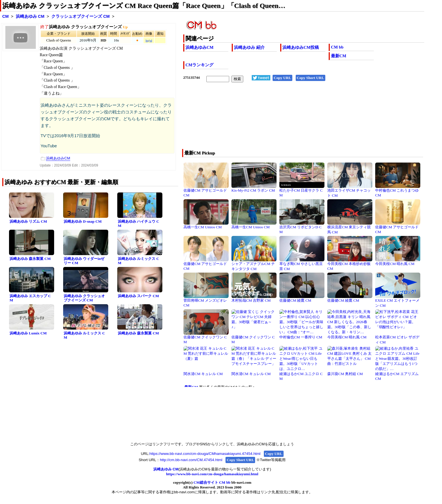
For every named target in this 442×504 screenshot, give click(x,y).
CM (5, 16)
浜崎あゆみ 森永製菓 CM (30, 259)
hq (147, 40)
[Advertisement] (280, 119)
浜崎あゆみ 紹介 (249, 47)
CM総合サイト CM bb (212, 482)
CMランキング (199, 65)
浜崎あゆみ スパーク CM (138, 296)
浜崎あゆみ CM (30, 16)
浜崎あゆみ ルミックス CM (138, 261)
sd (151, 40)
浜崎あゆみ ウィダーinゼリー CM (84, 261)
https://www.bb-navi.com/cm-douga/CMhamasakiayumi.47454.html (205, 454)
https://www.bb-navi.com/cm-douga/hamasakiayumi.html (212, 474)
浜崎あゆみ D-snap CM (83, 221)
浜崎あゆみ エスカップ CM (30, 298)
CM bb (337, 47)
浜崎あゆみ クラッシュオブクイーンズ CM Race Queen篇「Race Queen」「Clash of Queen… (144, 6)
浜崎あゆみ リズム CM (28, 221)
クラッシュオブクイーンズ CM (80, 16)
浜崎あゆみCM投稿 (301, 47)
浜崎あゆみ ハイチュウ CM (138, 223)
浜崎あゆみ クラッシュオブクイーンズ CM (84, 298)
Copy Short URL (310, 78)
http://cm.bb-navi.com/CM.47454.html (191, 460)
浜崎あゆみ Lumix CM (28, 333)
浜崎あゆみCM (199, 47)
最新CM (339, 56)
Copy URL (282, 78)
